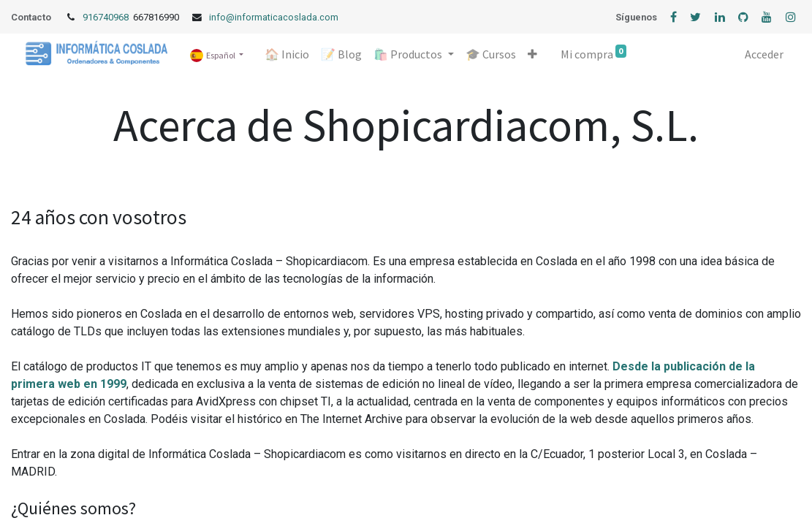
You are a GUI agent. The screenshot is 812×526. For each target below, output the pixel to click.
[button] (532, 54)
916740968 (107, 17)
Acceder (764, 54)
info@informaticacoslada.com (274, 17)
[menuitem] (287, 54)
